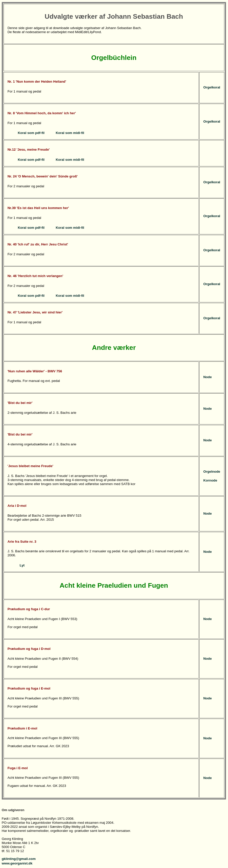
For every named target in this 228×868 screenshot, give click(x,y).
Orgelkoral (212, 87)
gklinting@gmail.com (19, 859)
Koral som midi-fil (70, 133)
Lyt (22, 565)
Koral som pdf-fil (31, 133)
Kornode (210, 480)
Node (207, 377)
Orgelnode (212, 472)
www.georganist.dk (17, 863)
